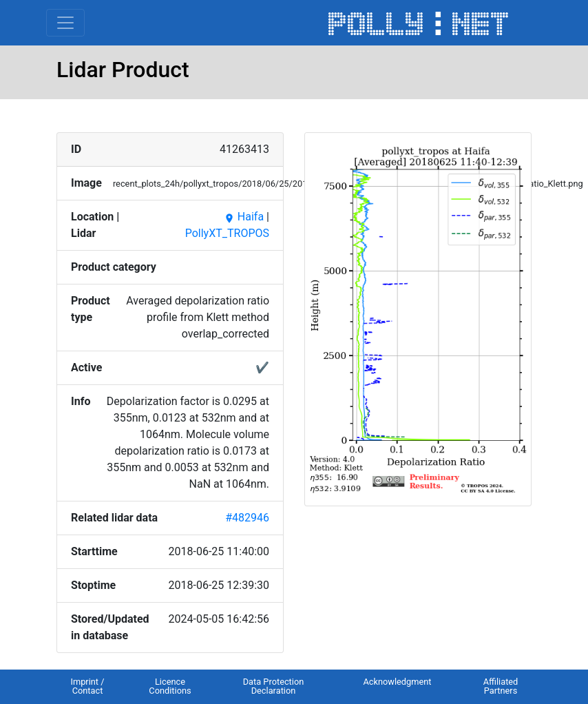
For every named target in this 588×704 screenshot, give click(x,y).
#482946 (247, 518)
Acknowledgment (397, 682)
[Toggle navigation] (65, 23)
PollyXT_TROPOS (227, 233)
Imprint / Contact (87, 686)
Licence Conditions (170, 686)
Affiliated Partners (501, 686)
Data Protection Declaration (274, 686)
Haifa (244, 217)
